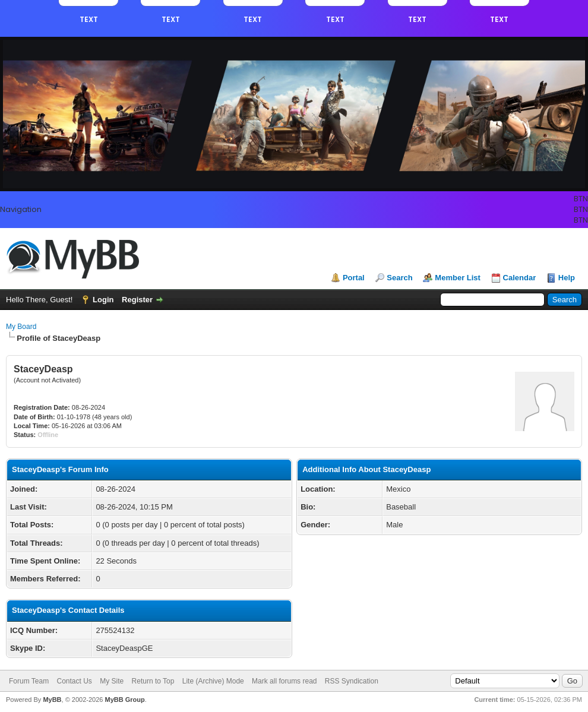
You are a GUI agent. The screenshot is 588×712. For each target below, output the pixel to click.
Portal (354, 278)
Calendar (520, 278)
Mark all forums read (284, 681)
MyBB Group (124, 700)
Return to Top (153, 681)
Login (103, 300)
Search (399, 278)
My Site (112, 681)
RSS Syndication (352, 681)
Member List (458, 278)
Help (567, 278)
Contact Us (74, 681)
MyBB (52, 700)
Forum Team (29, 681)
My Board (21, 327)
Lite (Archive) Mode (213, 681)
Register (137, 300)
